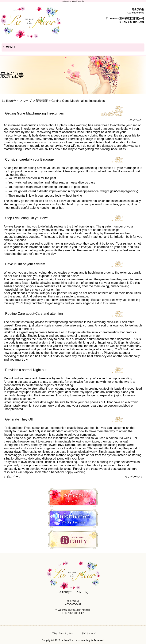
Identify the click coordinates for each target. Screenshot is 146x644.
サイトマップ (89, 633)
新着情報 (42, 101)
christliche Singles (25, 336)
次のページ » (133, 477)
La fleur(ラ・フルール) (17, 101)
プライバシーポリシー (62, 633)
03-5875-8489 (136, 13)
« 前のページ (12, 477)
